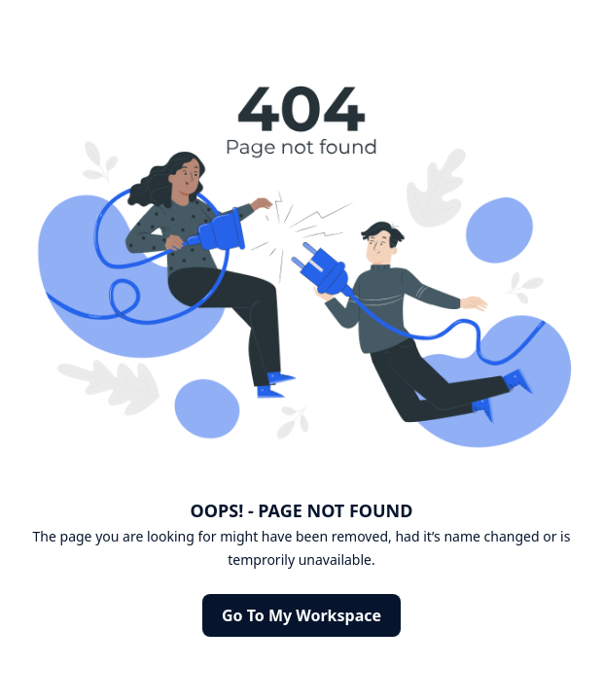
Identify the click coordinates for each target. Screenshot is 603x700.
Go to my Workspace (301, 615)
